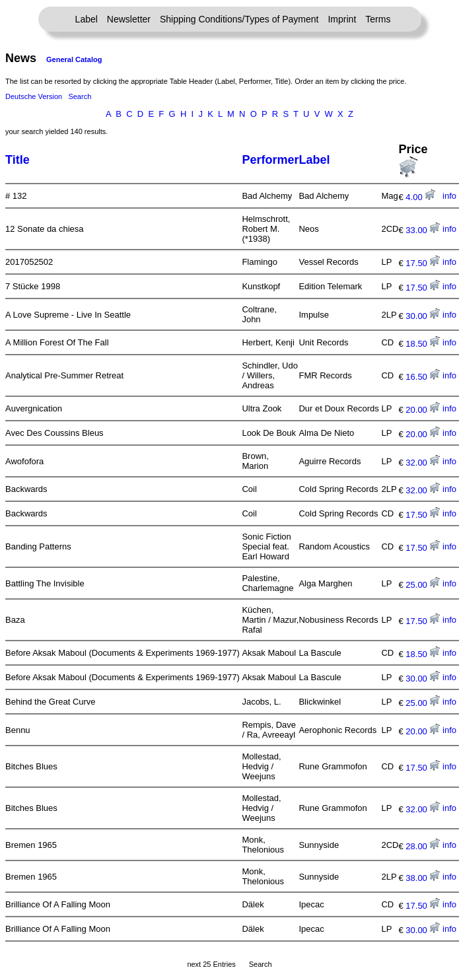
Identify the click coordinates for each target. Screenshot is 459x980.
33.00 (423, 230)
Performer (270, 160)
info (449, 196)
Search (80, 96)
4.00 (420, 197)
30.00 (423, 316)
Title (18, 160)
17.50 (423, 263)
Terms (378, 19)
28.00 (423, 846)
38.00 (423, 878)
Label (87, 19)
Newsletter (129, 19)
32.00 (423, 463)
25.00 (423, 585)
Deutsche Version (34, 96)
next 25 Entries (211, 964)
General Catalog (74, 59)
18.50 (423, 344)
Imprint (342, 19)
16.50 (423, 377)
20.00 (423, 410)
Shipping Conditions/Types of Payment (239, 19)
